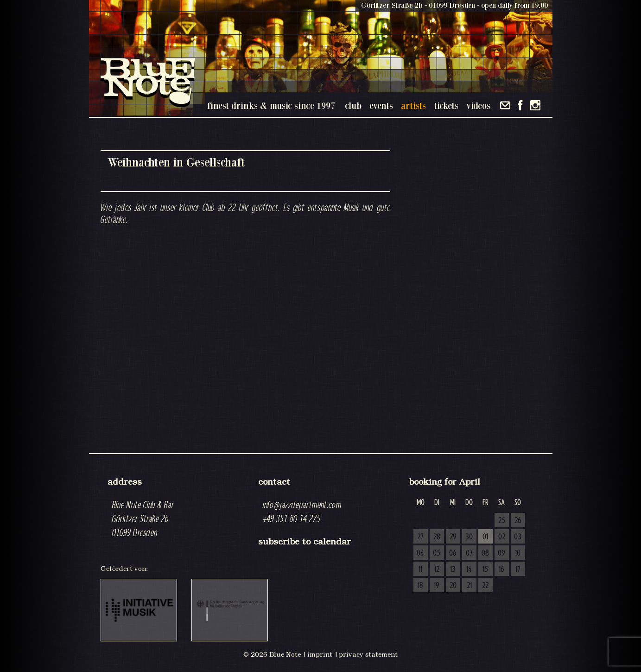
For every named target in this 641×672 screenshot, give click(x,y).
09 (501, 553)
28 (437, 537)
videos (478, 106)
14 (469, 570)
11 (420, 570)
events (381, 106)
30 (469, 537)
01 (485, 537)
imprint (320, 654)
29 (453, 537)
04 (420, 553)
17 (518, 570)
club (353, 106)
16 (501, 570)
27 (420, 537)
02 (502, 537)
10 (518, 553)
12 (437, 570)
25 (502, 521)
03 (518, 537)
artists (413, 106)
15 (485, 570)
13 (453, 570)
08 (485, 553)
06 (453, 553)
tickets (446, 106)
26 (518, 521)
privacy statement (368, 654)
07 (469, 553)
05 (437, 553)
